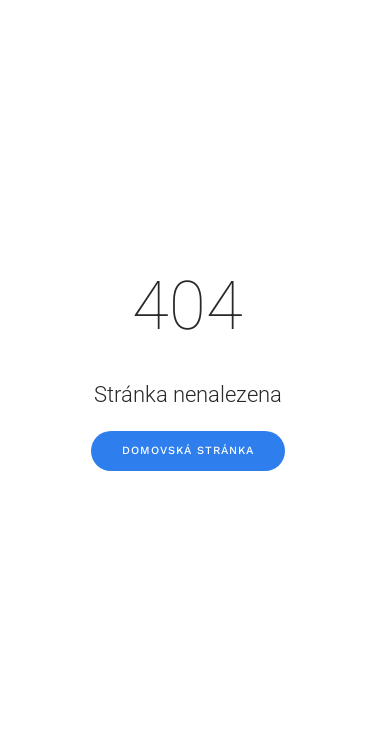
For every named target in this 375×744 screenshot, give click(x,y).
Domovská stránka (188, 450)
